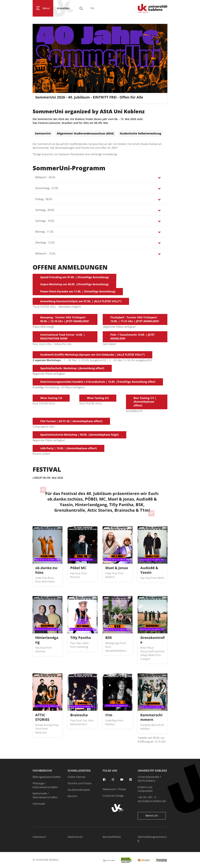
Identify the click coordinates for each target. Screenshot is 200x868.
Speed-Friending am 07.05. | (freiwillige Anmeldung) (74, 277)
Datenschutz (75, 837)
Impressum (39, 837)
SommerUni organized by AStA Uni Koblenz (89, 111)
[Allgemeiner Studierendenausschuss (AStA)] (85, 133)
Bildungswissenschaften (47, 777)
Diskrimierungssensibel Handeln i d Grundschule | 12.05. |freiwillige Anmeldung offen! (98, 382)
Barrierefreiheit (112, 837)
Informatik (39, 804)
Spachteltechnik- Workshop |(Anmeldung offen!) (72, 368)
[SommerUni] (43, 133)
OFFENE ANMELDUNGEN (70, 267)
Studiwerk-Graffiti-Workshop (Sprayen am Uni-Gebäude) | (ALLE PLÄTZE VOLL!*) (92, 355)
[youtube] (122, 780)
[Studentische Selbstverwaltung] (140, 133)
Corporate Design (113, 796)
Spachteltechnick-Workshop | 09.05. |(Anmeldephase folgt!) (79, 435)
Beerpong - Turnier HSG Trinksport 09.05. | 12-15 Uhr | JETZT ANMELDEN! (65, 319)
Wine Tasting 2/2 (98, 398)
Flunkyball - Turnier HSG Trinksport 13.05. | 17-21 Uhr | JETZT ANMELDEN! (135, 319)
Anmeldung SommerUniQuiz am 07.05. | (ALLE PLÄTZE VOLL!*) (81, 301)
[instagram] (113, 780)
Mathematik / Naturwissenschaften (45, 795)
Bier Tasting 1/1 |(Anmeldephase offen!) (145, 402)
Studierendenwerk (79, 790)
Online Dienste (76, 777)
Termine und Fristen (80, 783)
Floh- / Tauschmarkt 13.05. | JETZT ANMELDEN (132, 337)
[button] (100, 177)
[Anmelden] (63, 8)
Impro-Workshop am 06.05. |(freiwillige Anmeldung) (74, 284)
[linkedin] (131, 780)
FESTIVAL (47, 469)
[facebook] (105, 780)
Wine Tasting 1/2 (51, 398)
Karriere (72, 796)
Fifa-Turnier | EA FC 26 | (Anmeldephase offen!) (71, 421)
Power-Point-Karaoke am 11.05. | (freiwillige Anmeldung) (78, 291)
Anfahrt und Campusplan (145, 789)
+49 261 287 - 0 (147, 797)
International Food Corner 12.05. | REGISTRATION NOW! (63, 337)
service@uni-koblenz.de (152, 801)
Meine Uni (152, 816)
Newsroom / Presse (114, 789)
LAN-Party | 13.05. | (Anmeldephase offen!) (68, 448)
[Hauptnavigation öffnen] (43, 8)
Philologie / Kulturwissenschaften (45, 785)
